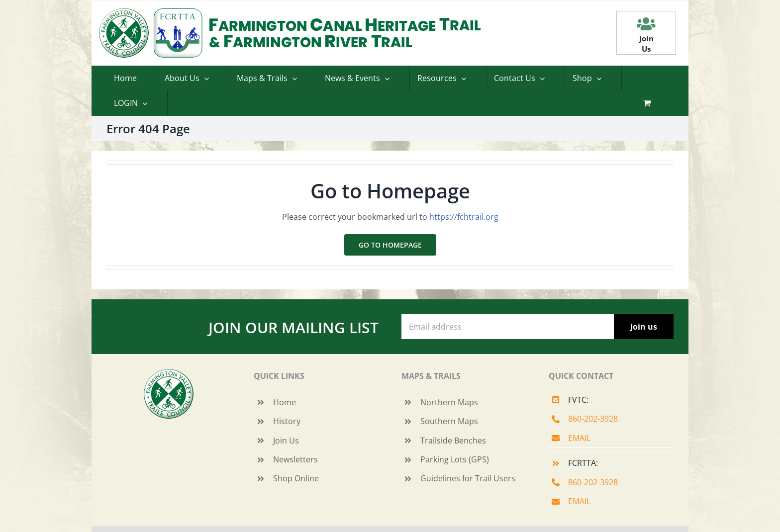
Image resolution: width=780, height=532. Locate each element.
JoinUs (646, 44)
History (287, 421)
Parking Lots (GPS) (455, 459)
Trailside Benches (453, 441)
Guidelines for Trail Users (468, 478)
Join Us (286, 441)
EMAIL (579, 438)
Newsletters (295, 459)
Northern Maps (449, 402)
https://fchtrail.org (464, 217)
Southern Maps (449, 421)
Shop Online (296, 478)
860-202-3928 (593, 419)
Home (285, 402)
